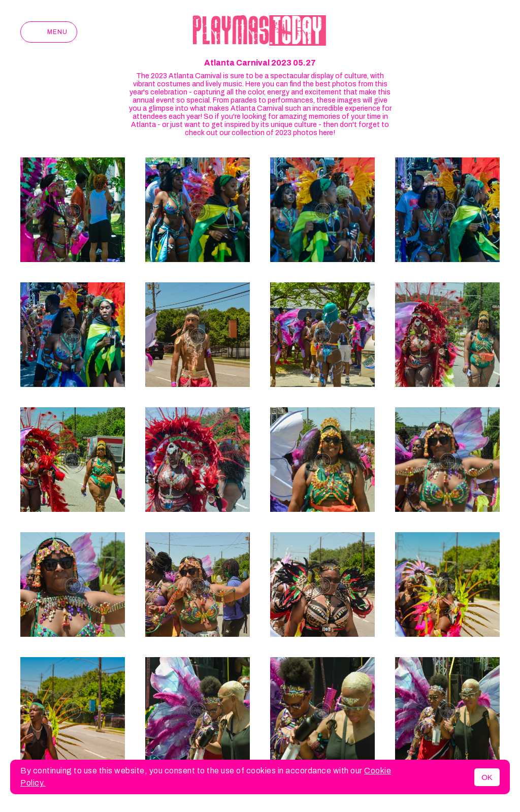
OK (487, 777)
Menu (49, 32)
